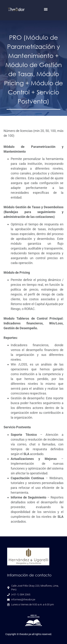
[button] (46, 9)
